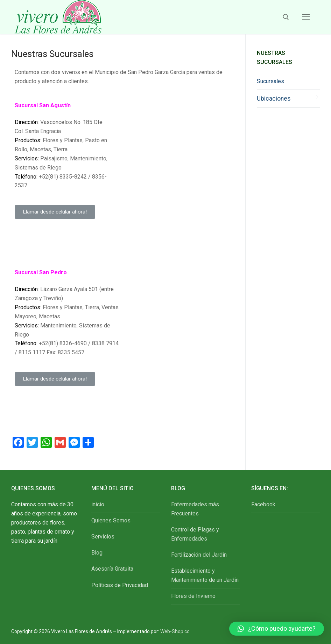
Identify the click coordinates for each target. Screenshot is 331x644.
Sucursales (270, 81)
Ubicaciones (274, 99)
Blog (97, 553)
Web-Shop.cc (175, 631)
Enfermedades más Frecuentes (195, 509)
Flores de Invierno (193, 596)
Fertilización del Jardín (199, 555)
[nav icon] (306, 17)
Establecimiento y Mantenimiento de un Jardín (205, 575)
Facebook (263, 504)
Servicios (103, 537)
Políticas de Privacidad (120, 585)
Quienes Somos (111, 520)
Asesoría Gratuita (112, 569)
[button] (55, 212)
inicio (98, 504)
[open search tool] (286, 17)
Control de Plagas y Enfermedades (195, 534)
